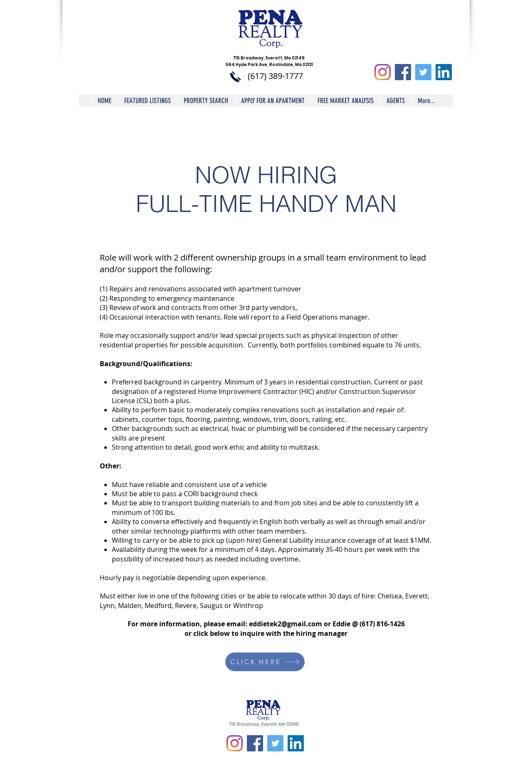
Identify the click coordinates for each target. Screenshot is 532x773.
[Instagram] (383, 72)
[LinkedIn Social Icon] (444, 72)
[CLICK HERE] (265, 662)
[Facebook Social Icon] (403, 72)
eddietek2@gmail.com (286, 624)
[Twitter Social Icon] (423, 72)
